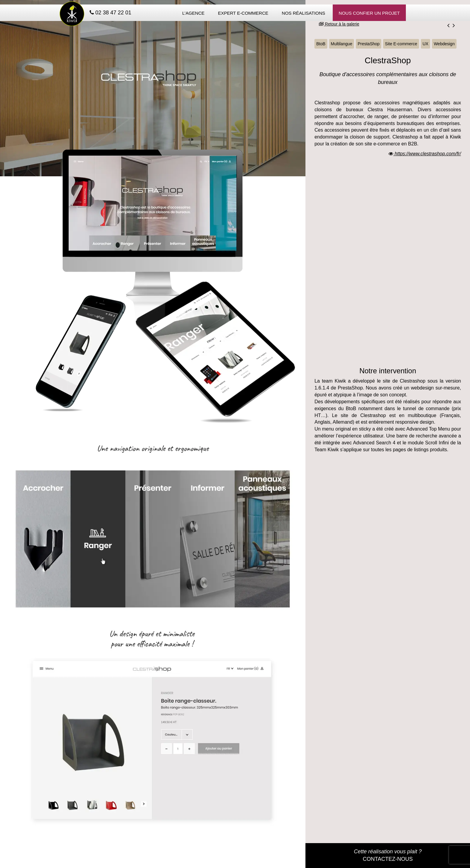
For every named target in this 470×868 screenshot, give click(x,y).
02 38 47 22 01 (110, 13)
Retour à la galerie (339, 24)
